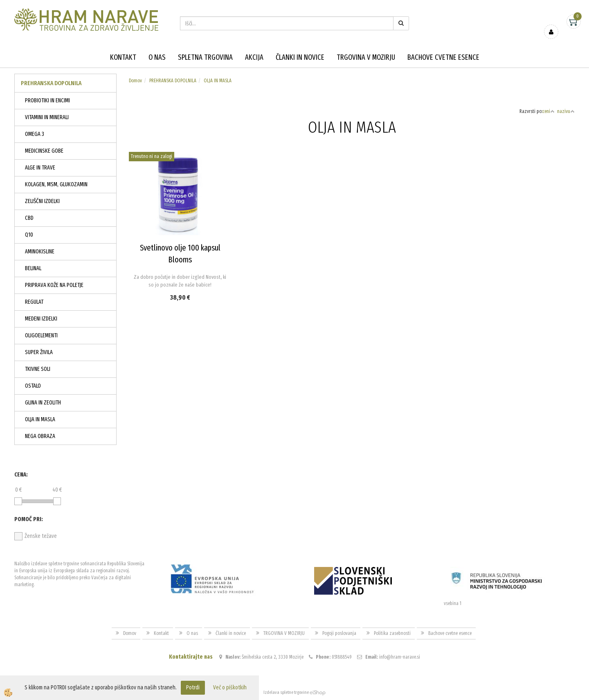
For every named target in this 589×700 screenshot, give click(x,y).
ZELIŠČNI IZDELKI (42, 201)
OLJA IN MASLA (40, 419)
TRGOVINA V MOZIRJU (366, 57)
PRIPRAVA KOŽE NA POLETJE (54, 285)
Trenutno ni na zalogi (152, 156)
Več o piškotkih (230, 688)
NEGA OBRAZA (40, 436)
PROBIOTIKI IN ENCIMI (47, 100)
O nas (157, 57)
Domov (135, 81)
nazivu (566, 111)
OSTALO (33, 386)
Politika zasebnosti (392, 633)
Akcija (254, 57)
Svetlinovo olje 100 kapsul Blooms (180, 254)
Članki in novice (300, 57)
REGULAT (34, 302)
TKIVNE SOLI (38, 369)
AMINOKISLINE (40, 252)
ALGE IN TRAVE (40, 168)
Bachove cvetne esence (443, 57)
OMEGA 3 (35, 134)
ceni (549, 111)
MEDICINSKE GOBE (44, 151)
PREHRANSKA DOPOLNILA (173, 81)
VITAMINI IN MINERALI (47, 117)
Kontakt (123, 57)
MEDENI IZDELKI (41, 319)
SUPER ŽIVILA (39, 352)
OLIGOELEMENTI (41, 335)
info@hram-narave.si (400, 657)
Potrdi (193, 688)
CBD (29, 218)
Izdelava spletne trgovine (286, 692)
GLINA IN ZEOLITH (43, 403)
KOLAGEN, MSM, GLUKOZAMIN (56, 184)
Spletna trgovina (205, 57)
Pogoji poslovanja (339, 633)
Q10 (29, 235)
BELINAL (33, 268)
